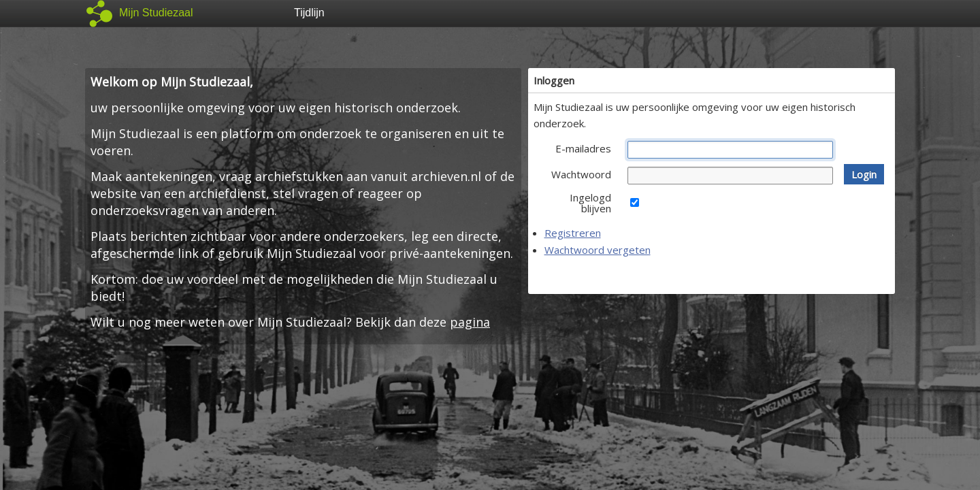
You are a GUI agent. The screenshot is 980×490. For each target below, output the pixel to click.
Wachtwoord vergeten (598, 250)
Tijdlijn (309, 13)
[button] (864, 174)
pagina (470, 322)
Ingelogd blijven (590, 203)
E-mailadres (583, 148)
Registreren (573, 233)
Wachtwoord (581, 174)
